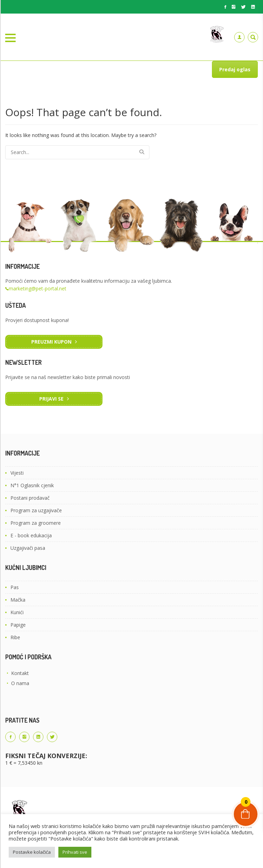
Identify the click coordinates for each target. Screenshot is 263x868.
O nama (20, 683)
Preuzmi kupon (51, 342)
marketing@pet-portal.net (38, 288)
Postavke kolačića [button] (32, 852)
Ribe (15, 637)
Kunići (17, 612)
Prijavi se (51, 399)
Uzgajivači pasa (28, 548)
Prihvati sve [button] (75, 852)
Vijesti (17, 473)
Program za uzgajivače (36, 510)
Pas (15, 587)
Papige (18, 625)
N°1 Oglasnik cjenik (32, 485)
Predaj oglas (235, 69)
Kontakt (20, 673)
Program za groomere (36, 523)
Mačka (18, 600)
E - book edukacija (31, 535)
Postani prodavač (30, 498)
